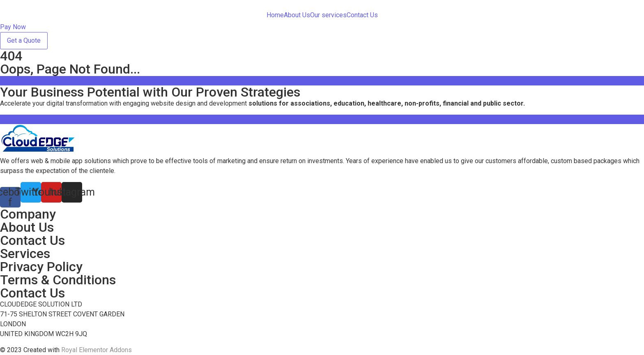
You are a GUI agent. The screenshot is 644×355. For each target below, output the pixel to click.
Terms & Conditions (58, 280)
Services (25, 254)
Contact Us (362, 15)
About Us (297, 15)
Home (275, 15)
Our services (328, 15)
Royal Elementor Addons (97, 350)
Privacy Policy (41, 267)
